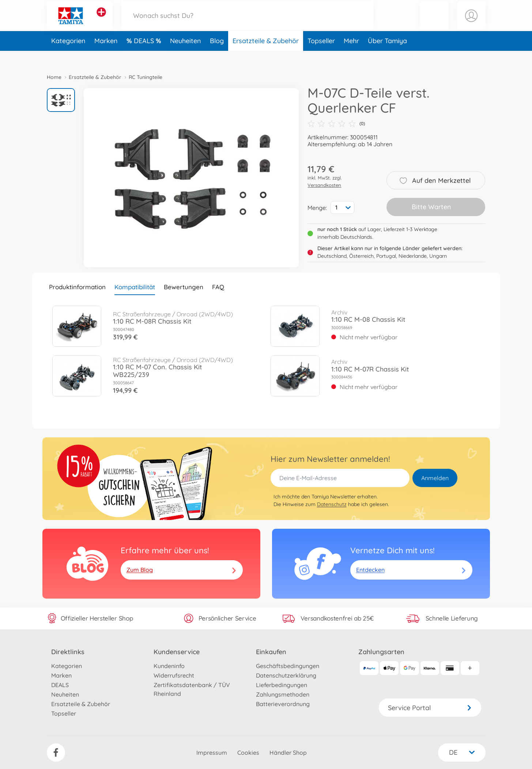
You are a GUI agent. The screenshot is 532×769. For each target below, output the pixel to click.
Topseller (321, 56)
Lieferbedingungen (282, 685)
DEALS (145, 56)
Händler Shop (288, 753)
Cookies (248, 753)
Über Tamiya (387, 56)
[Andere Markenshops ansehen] (101, 20)
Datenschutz (332, 504)
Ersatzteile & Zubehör (266, 56)
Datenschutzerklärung (286, 675)
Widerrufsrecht (174, 675)
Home (54, 77)
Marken (106, 56)
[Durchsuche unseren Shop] (248, 23)
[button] (434, 23)
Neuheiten (186, 56)
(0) (336, 124)
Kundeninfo (169, 666)
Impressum (212, 753)
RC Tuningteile (146, 77)
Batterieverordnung (283, 704)
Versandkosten (324, 185)
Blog (217, 56)
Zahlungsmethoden (283, 694)
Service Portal (430, 708)
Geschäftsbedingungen (288, 666)
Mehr (351, 56)
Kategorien (68, 56)
